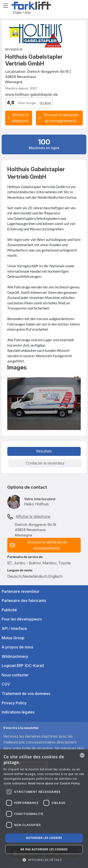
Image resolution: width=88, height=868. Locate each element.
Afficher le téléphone (33, 516)
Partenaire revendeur (21, 591)
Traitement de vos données (26, 694)
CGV (6, 684)
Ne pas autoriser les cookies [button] (44, 849)
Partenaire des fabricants (24, 601)
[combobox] (82, 755)
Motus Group (13, 638)
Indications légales (18, 712)
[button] (59, 118)
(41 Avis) (45, 103)
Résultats (44, 451)
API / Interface (14, 628)
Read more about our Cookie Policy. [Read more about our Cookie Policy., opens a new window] (54, 783)
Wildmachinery (15, 656)
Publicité (9, 610)
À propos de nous (17, 647)
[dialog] (44, 809)
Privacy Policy (14, 703)
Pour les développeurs (22, 619)
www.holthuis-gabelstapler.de (32, 94)
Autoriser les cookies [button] (44, 838)
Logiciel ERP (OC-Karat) (23, 666)
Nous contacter (15, 675)
